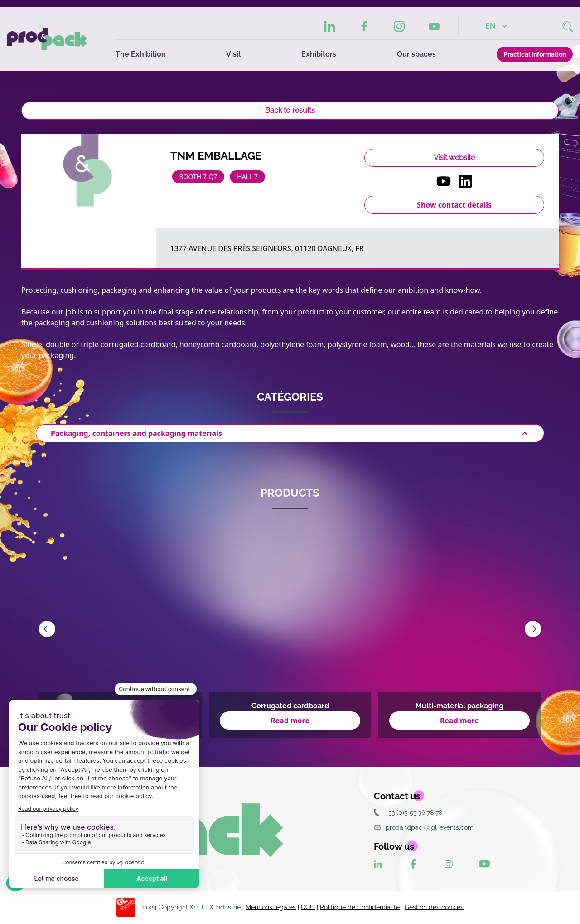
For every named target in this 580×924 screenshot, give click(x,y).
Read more (290, 721)
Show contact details (454, 205)
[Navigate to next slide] (533, 629)
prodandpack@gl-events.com (424, 827)
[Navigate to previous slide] (47, 629)
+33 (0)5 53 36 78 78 (408, 812)
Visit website (454, 157)
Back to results (290, 110)
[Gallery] (290, 629)
